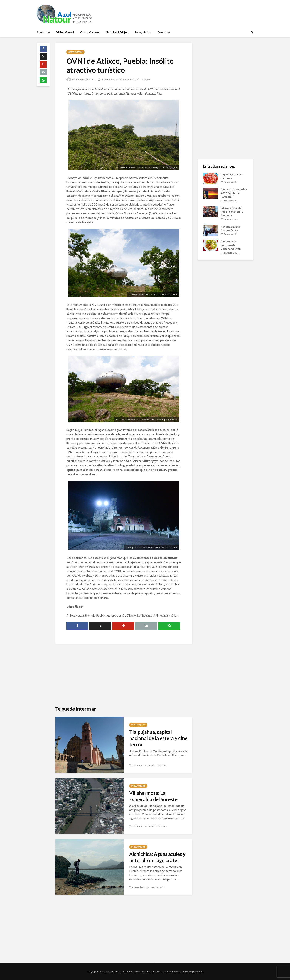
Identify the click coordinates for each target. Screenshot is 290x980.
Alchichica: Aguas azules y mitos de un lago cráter (157, 857)
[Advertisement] (124, 675)
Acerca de (43, 32)
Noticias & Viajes (117, 32)
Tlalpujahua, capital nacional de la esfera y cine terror (158, 738)
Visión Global (65, 32)
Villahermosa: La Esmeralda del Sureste (153, 796)
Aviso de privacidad (193, 972)
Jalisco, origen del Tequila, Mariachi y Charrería (232, 212)
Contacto (164, 32)
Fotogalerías (143, 32)
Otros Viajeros (90, 32)
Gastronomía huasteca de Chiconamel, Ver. (231, 245)
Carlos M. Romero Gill (171, 972)
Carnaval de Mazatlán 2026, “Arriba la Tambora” (234, 193)
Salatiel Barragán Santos (82, 79)
